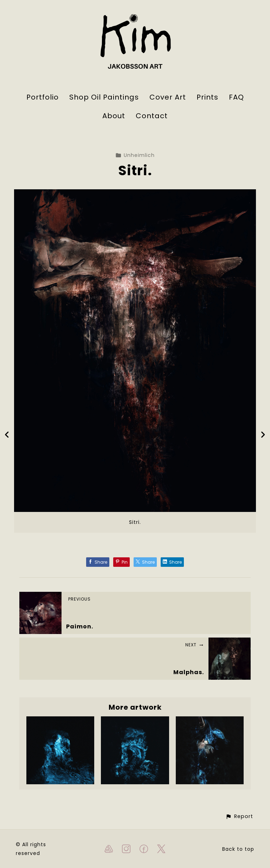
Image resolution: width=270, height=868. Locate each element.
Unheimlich (135, 155)
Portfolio (43, 97)
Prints (207, 97)
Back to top (238, 849)
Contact (152, 116)
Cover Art (168, 97)
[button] (239, 816)
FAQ (236, 97)
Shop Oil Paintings (104, 97)
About (114, 116)
